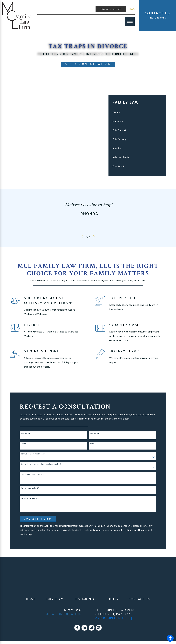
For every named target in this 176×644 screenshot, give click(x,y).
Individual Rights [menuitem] (121, 157)
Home (31, 599)
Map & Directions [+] (113, 618)
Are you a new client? (30, 488)
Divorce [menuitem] (116, 113)
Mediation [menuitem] (118, 121)
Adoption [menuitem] (117, 148)
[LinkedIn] (84, 628)
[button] (170, 638)
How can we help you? (30, 499)
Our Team (55, 599)
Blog (132, 9)
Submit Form (38, 519)
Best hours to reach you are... (33, 475)
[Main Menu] (130, 21)
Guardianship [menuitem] (119, 166)
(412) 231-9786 (157, 18)
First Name (25, 434)
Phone (24, 444)
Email (92, 444)
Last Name (94, 434)
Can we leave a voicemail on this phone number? (41, 464)
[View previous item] (82, 237)
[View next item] (94, 237)
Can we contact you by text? (33, 454)
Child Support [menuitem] (119, 130)
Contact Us (139, 599)
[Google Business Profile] (99, 628)
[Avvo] (92, 628)
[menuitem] (31, 599)
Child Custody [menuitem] (119, 139)
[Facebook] (77, 628)
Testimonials (86, 599)
